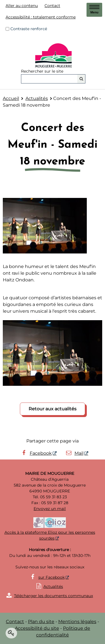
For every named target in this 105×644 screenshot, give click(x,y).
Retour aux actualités (53, 409)
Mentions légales (77, 622)
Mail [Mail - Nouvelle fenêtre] (74, 453)
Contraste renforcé (29, 29)
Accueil (11, 98)
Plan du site (41, 622)
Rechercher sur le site (42, 71)
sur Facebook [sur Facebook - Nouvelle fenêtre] (52, 577)
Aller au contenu (22, 6)
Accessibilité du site (37, 628)
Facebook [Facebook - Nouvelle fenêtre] (36, 453)
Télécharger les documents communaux (50, 596)
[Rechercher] (81, 79)
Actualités (37, 98)
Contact (52, 6)
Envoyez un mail (50, 509)
